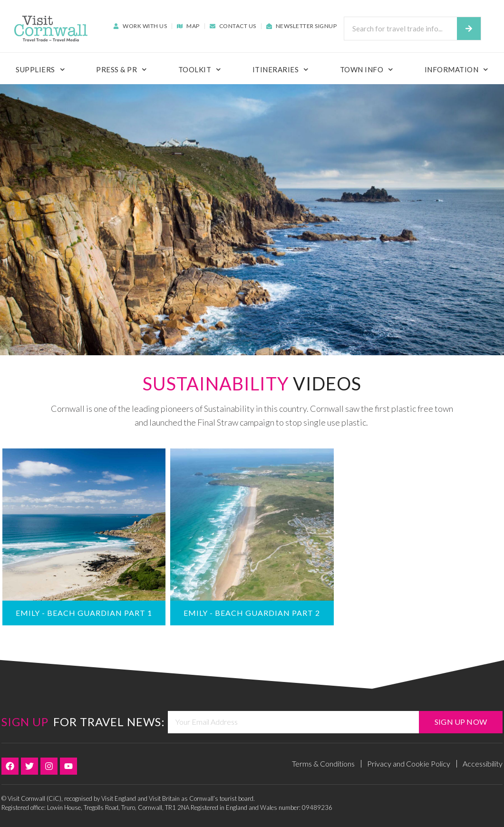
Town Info (367, 70)
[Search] (469, 29)
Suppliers (40, 70)
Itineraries (281, 70)
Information (456, 70)
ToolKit (200, 70)
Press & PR (121, 70)
